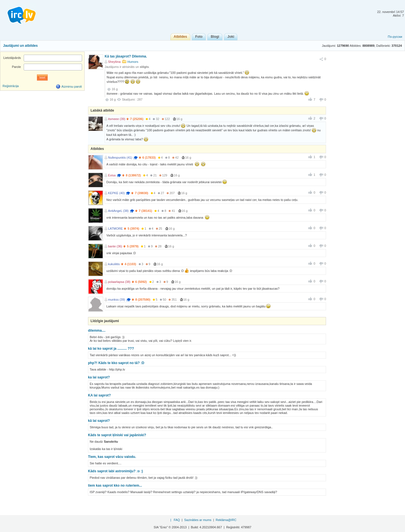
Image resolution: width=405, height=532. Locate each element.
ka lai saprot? (99, 377)
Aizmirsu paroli (72, 87)
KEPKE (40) (116, 193)
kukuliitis (114, 264)
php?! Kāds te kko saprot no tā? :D (116, 363)
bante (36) (115, 246)
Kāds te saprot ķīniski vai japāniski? (117, 435)
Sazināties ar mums (198, 520)
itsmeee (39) (117, 119)
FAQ (177, 520)
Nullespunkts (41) (120, 158)
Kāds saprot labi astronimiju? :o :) (115, 471)
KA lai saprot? (99, 395)
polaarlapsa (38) (119, 282)
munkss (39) (117, 300)
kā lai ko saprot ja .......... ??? (111, 349)
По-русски (395, 37)
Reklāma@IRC (226, 520)
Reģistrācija (11, 86)
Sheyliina (114, 62)
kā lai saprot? (99, 421)
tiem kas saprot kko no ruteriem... (115, 486)
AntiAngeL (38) (118, 211)
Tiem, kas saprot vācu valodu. (112, 457)
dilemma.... (97, 331)
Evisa (112, 175)
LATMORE (115, 229)
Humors (133, 62)
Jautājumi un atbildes (20, 46)
